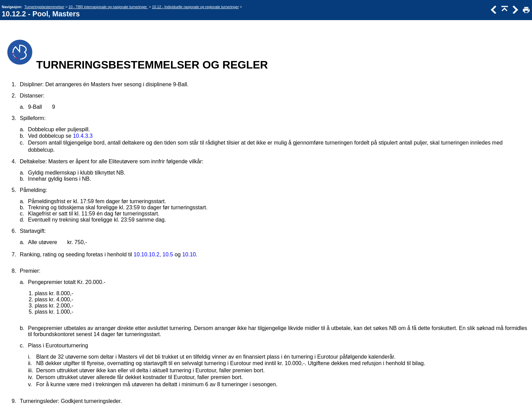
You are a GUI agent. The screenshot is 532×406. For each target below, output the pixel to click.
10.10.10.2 (147, 254)
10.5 (168, 254)
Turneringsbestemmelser (44, 7)
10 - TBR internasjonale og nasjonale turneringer (108, 7)
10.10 (189, 254)
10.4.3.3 (83, 136)
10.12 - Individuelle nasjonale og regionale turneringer (196, 7)
